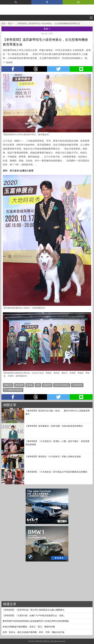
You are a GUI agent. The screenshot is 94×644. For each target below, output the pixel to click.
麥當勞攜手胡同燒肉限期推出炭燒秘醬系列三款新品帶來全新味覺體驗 (36, 621)
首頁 (3, 24)
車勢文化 (8, 385)
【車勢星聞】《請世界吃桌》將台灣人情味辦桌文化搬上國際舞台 (34, 610)
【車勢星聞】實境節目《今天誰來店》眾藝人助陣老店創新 (53, 457)
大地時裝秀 (77, 385)
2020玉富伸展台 (62, 385)
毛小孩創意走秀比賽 (13, 390)
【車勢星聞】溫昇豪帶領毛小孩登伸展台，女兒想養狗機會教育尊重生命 (48, 24)
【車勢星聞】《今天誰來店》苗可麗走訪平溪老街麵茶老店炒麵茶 (56, 472)
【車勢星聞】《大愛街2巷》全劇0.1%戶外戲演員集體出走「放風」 (34, 616)
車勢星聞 (19, 385)
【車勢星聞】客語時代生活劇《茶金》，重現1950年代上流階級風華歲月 (58, 412)
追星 (38, 385)
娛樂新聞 (47, 385)
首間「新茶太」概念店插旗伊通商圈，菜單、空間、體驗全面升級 (34, 632)
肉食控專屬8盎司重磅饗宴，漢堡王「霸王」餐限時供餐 (29, 627)
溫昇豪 (6, 141)
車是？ (11, 24)
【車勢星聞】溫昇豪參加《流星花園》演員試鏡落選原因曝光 (54, 426)
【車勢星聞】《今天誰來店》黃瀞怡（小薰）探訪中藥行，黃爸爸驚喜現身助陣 (57, 443)
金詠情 (9, 62)
